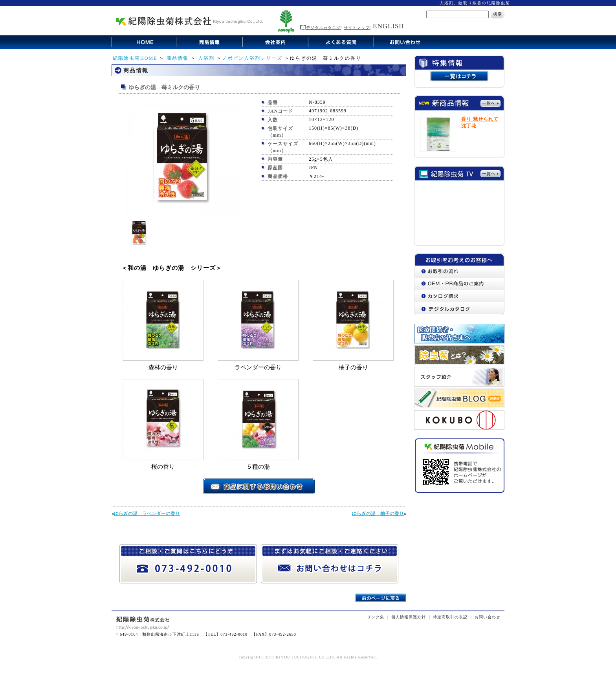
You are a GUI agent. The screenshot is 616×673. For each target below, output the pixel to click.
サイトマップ (357, 28)
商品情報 (178, 58)
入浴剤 (206, 58)
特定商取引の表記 (450, 617)
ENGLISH (389, 26)
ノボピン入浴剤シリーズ (252, 58)
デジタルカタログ (320, 28)
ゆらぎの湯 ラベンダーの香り (147, 513)
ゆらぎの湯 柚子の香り (378, 513)
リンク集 (376, 617)
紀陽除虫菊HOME (135, 58)
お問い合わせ (488, 617)
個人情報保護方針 (409, 617)
